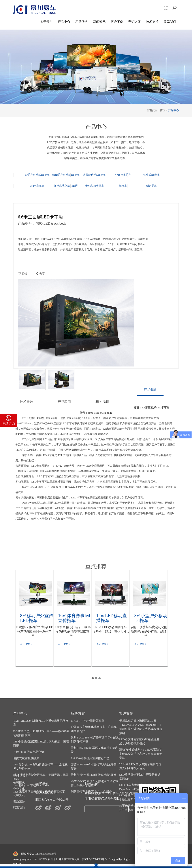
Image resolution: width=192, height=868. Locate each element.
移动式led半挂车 (65, 186)
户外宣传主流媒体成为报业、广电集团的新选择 (91, 731)
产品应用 (64, 404)
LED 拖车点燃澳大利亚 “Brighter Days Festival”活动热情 (135, 789)
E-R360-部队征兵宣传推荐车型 (88, 760)
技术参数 (26, 404)
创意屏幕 (120, 186)
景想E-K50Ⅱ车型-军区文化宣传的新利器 (91, 752)
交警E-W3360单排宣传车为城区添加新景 (91, 769)
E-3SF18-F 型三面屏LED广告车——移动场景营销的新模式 (40, 735)
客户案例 (117, 22)
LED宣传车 (103, 862)
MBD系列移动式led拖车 (65, 175)
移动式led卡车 (148, 175)
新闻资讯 (99, 22)
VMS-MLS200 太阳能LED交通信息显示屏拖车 (39, 725)
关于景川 (46, 22)
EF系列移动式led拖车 (37, 175)
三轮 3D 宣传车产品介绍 (29, 754)
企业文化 (162, 729)
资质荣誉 (162, 742)
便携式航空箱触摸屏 (26, 760)
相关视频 (102, 404)
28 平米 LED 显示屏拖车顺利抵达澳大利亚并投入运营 (134, 768)
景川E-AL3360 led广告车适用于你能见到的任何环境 (91, 742)
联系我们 (170, 22)
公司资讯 (162, 735)
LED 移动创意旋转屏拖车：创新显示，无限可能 (41, 779)
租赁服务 (82, 22)
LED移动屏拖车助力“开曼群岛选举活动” (135, 779)
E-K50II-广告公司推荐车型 (85, 723)
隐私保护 (19, 858)
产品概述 (150, 392)
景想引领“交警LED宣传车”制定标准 (91, 777)
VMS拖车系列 (120, 175)
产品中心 (64, 22)
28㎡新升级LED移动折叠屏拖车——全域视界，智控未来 (40, 769)
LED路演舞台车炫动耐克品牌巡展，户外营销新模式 (135, 744)
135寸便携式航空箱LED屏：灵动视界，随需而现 (40, 746)
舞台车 (92, 186)
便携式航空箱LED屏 (37, 186)
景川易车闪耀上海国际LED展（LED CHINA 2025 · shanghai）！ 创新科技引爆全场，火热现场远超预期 (133, 729)
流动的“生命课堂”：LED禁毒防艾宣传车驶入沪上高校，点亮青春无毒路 (135, 756)
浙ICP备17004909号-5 (94, 853)
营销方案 (135, 22)
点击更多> (26, 646)
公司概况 (162, 723)
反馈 (24, 274)
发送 (113, 811)
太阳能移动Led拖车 (92, 175)
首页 (163, 111)
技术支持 (152, 22)
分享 (42, 274)
